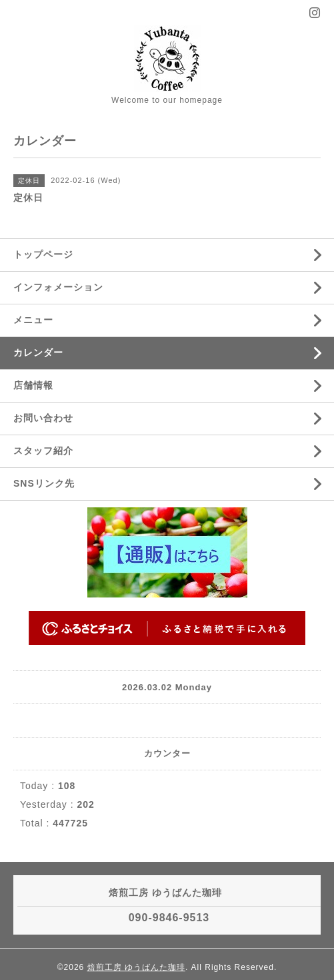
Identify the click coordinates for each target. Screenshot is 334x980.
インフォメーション (58, 287)
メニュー (33, 320)
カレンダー (38, 352)
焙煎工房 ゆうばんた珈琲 (136, 967)
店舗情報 (33, 385)
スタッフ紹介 (43, 451)
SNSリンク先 (44, 483)
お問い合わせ (43, 418)
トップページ (43, 254)
